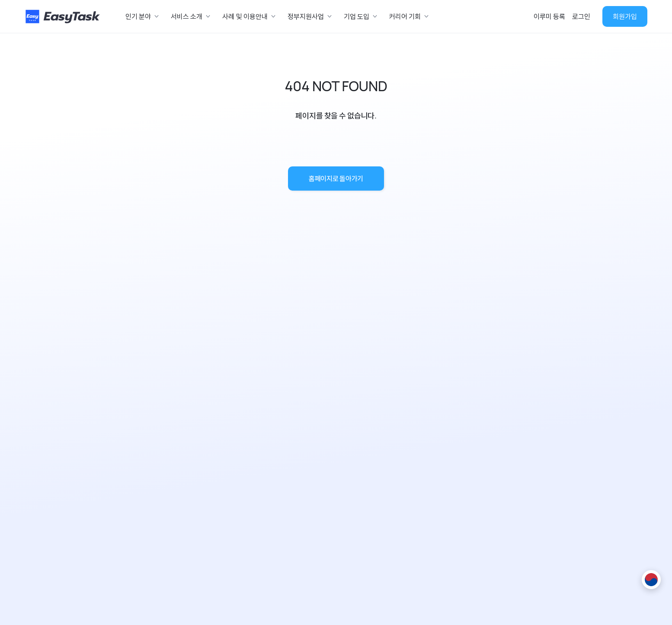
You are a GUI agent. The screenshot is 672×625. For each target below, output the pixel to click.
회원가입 (625, 16)
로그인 (581, 16)
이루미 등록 (549, 16)
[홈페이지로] (64, 16)
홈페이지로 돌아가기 (336, 179)
